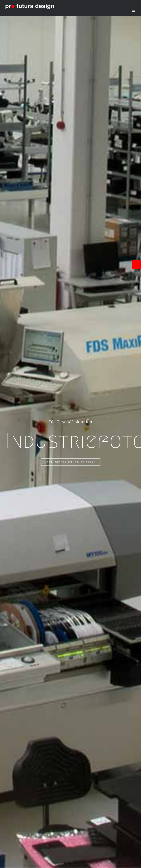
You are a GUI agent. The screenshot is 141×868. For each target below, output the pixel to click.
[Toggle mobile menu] (134, 10)
